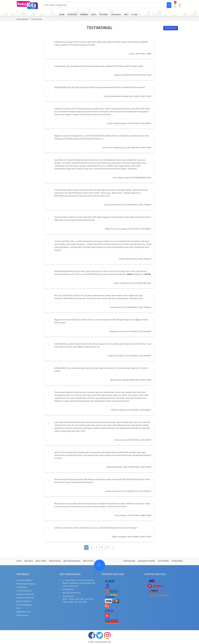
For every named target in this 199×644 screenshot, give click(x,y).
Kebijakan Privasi (24, 612)
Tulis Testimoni (171, 28)
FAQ (18, 608)
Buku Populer (55, 561)
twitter (99, 635)
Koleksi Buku (177, 561)
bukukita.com (105, 642)
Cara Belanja (22, 587)
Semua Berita (22, 19)
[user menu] (180, 5)
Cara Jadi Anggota (24, 580)
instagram (107, 635)
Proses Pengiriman (25, 605)
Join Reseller (163, 561)
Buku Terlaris (41, 561)
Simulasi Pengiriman (25, 598)
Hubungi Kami (22, 615)
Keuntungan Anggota (26, 584)
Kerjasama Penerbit (146, 561)
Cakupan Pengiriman (25, 594)
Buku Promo (88, 561)
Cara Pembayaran (24, 591)
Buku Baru (29, 561)
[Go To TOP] (99, 565)
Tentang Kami (129, 561)
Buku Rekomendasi (72, 561)
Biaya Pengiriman (24, 601)
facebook (92, 635)
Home (19, 561)
